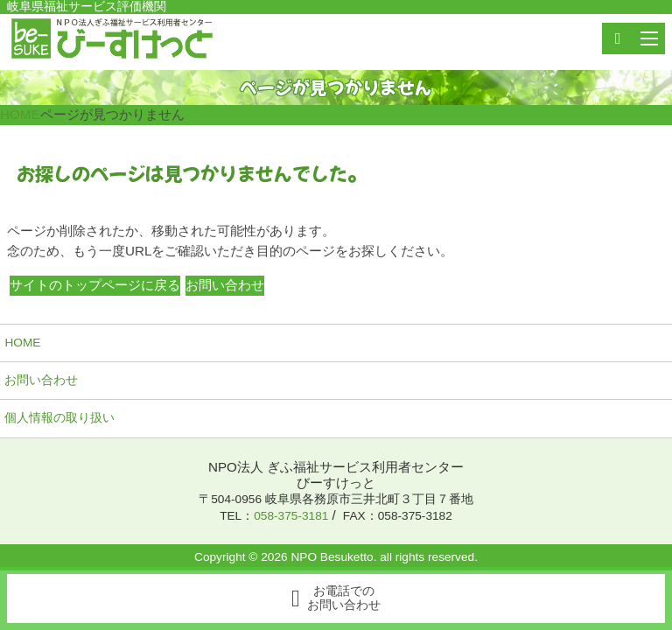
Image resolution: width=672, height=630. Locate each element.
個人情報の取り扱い (59, 418)
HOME (22, 343)
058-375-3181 (291, 516)
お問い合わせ (41, 380)
